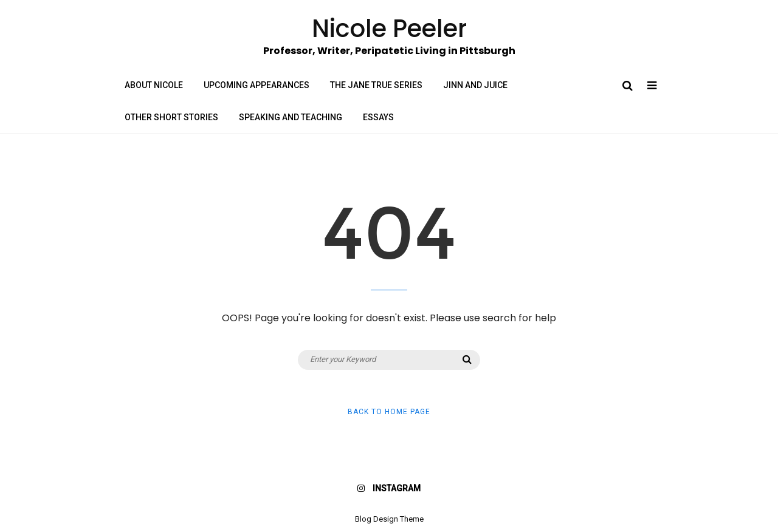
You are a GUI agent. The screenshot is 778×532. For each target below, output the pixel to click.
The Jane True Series (376, 85)
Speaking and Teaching (291, 117)
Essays (378, 117)
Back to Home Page (389, 412)
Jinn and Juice (475, 85)
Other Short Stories (171, 117)
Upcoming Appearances (256, 85)
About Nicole (154, 85)
